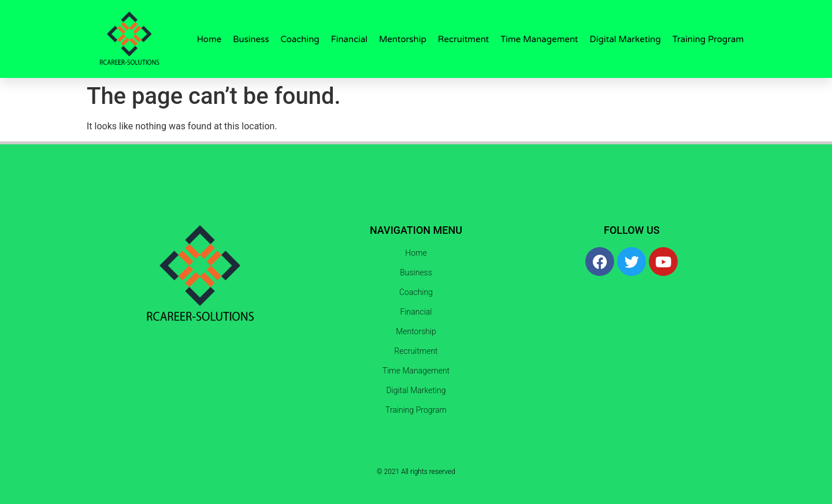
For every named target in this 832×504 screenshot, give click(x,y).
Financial (349, 39)
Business (251, 39)
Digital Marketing (625, 39)
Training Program (708, 39)
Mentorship (403, 39)
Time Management (539, 39)
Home (209, 39)
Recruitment (463, 39)
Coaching (300, 39)
